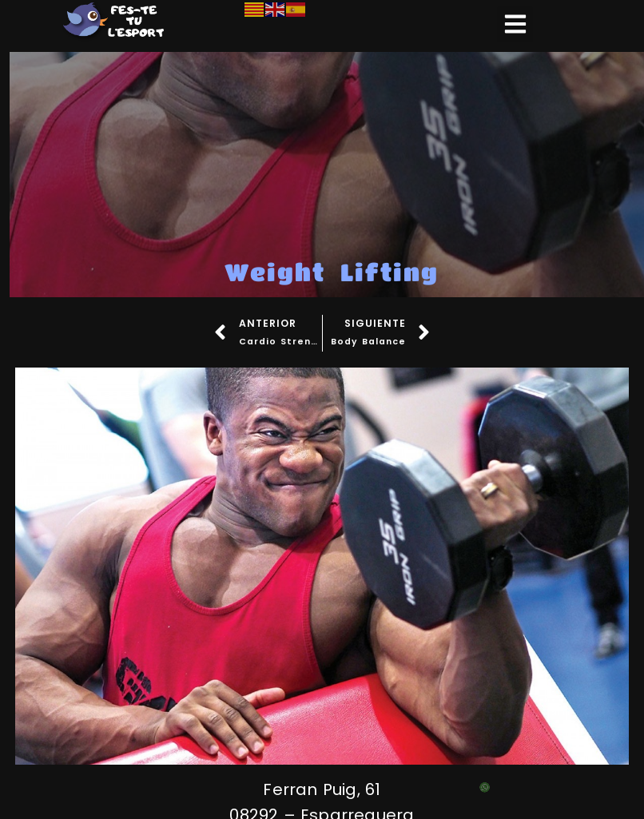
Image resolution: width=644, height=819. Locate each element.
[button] (515, 24)
